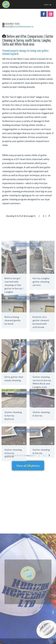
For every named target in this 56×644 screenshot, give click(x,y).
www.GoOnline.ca (46, 642)
